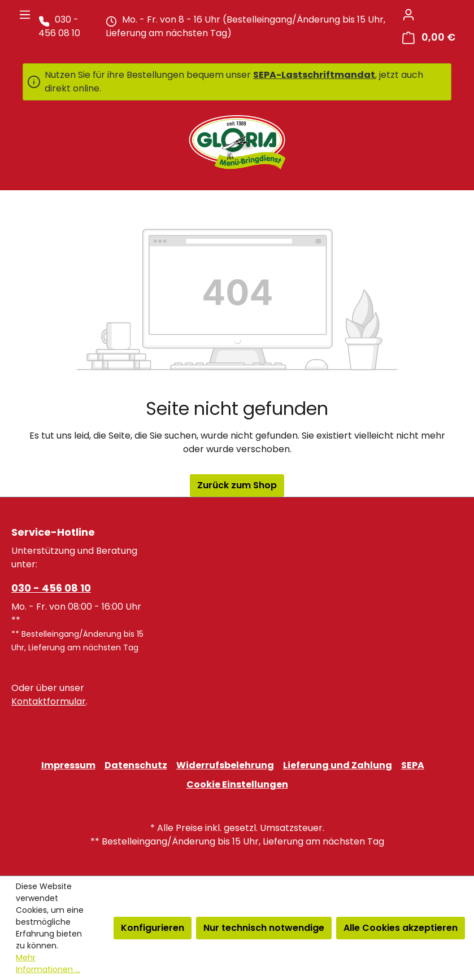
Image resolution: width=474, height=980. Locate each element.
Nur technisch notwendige (264, 928)
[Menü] (25, 15)
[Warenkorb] (429, 38)
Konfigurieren (153, 928)
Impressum (68, 765)
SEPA (413, 765)
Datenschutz (136, 765)
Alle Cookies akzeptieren (401, 928)
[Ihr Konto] (408, 15)
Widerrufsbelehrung (225, 765)
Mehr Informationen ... (48, 963)
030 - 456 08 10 (51, 588)
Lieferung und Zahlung (338, 765)
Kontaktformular (49, 701)
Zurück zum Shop (237, 485)
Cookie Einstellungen (237, 784)
